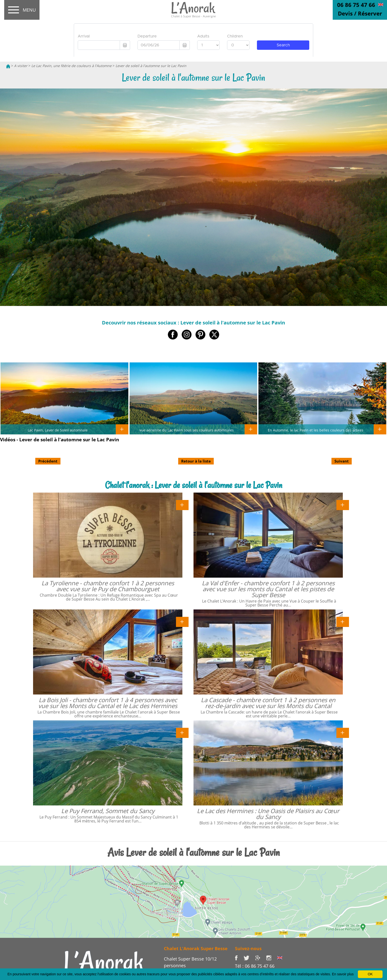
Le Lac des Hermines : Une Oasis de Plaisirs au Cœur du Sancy (268, 814)
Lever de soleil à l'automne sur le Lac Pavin (151, 66)
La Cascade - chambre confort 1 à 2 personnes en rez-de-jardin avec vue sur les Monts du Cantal (268, 703)
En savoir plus (343, 974)
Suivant (342, 461)
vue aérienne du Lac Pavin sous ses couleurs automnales (187, 430)
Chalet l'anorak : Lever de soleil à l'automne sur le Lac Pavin (194, 485)
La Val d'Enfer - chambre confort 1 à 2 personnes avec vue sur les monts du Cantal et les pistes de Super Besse (268, 589)
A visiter (21, 66)
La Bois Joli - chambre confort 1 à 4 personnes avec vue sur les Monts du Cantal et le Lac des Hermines (108, 703)
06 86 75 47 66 (356, 5)
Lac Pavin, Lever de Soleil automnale (58, 430)
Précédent (48, 461)
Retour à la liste (196, 461)
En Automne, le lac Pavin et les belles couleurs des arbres (316, 430)
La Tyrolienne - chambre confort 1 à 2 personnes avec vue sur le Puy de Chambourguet (108, 586)
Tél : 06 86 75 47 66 (255, 966)
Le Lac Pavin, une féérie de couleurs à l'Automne (71, 66)
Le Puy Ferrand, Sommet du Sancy (108, 811)
